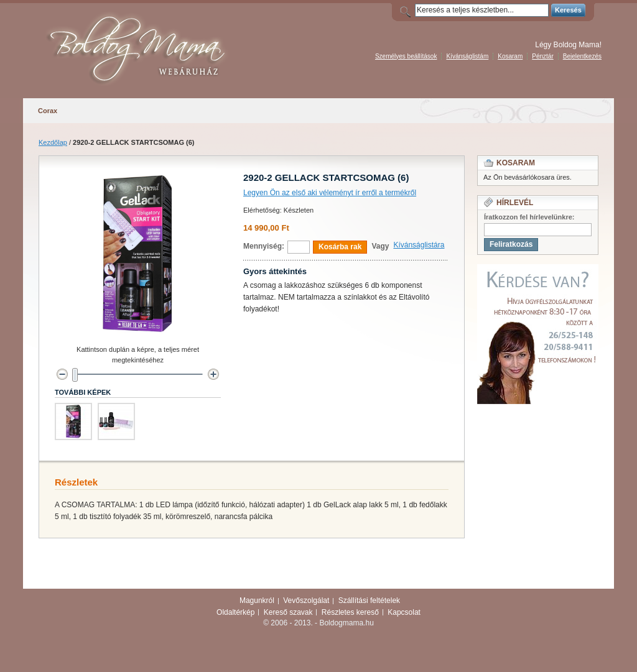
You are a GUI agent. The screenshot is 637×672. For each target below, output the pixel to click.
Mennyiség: (264, 246)
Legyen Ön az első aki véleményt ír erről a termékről (330, 193)
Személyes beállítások (406, 56)
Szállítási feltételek (369, 601)
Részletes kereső (350, 612)
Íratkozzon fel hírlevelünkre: (529, 217)
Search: (407, 10)
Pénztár (542, 56)
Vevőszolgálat (306, 601)
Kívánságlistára (419, 245)
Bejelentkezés (582, 56)
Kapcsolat (404, 612)
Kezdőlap (53, 142)
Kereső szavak (288, 612)
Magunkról (257, 601)
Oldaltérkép (235, 612)
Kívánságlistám (467, 56)
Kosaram (510, 56)
